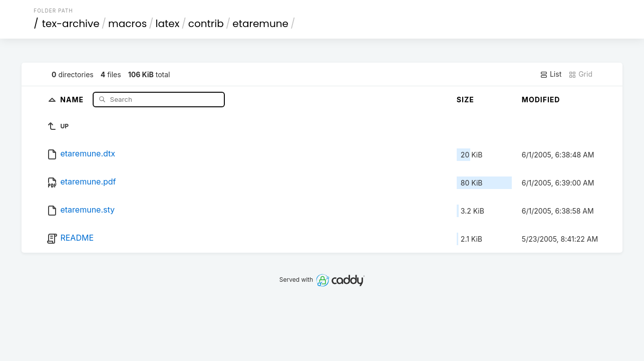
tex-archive (71, 24)
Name (73, 99)
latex (168, 24)
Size (465, 100)
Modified (541, 100)
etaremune (260, 24)
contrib (206, 24)
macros (127, 24)
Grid (580, 74)
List (551, 74)
